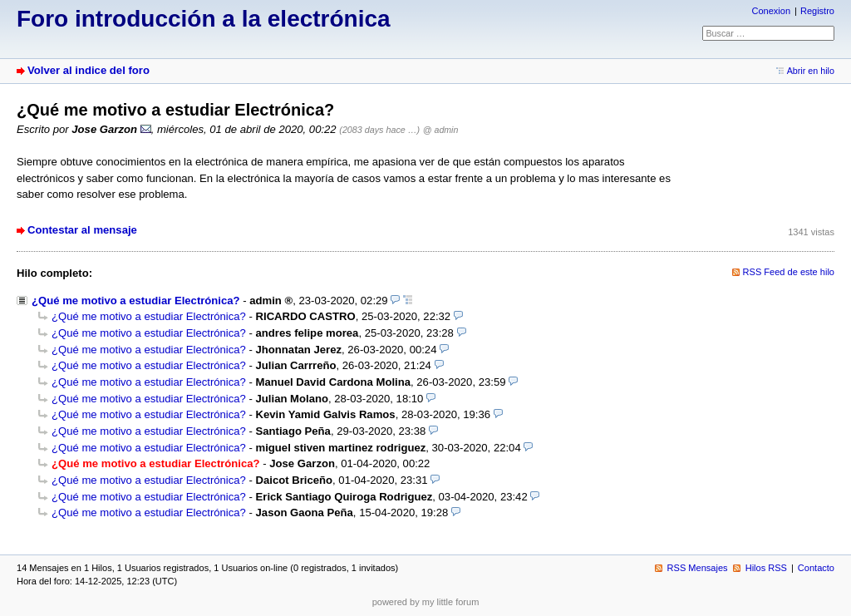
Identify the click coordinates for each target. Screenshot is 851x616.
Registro (817, 11)
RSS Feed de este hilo (789, 272)
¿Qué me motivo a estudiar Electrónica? (136, 301)
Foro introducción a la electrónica (204, 19)
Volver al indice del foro (89, 70)
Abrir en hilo (811, 71)
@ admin (441, 130)
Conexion (771, 11)
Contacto (816, 568)
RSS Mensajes (698, 568)
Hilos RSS (766, 568)
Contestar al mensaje (82, 230)
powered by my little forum (426, 602)
